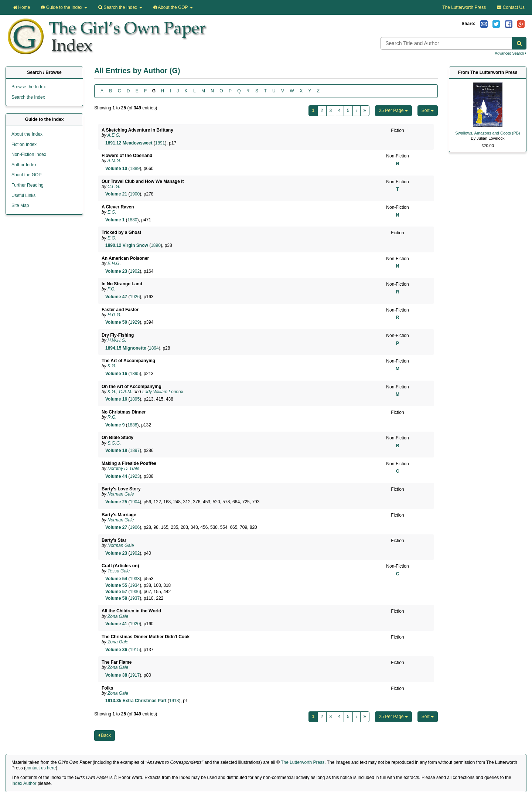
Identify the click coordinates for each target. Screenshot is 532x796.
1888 (132, 425)
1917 (135, 675)
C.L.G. (114, 187)
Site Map (20, 205)
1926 (135, 297)
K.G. (112, 366)
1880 (132, 220)
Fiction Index (24, 144)
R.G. (112, 417)
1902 (135, 271)
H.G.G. (114, 315)
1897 (135, 450)
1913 (174, 701)
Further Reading (28, 185)
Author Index (24, 165)
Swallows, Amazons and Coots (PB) (487, 133)
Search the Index (28, 97)
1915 (135, 650)
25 (393, 110)
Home (21, 7)
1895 (135, 374)
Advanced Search (511, 53)
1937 (135, 598)
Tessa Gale (119, 571)
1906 (135, 527)
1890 (156, 245)
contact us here (41, 768)
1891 (160, 143)
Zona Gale (118, 616)
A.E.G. (114, 135)
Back (105, 735)
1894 (154, 348)
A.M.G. (114, 161)
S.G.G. (114, 443)
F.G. (112, 289)
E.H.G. (114, 263)
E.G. (112, 212)
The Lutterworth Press (464, 7)
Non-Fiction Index (29, 154)
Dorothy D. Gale (123, 469)
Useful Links (23, 195)
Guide (64, 7)
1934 (135, 585)
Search (120, 7)
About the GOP (173, 7)
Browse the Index (29, 87)
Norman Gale (121, 494)
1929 (135, 322)
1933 (135, 579)
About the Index (27, 134)
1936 (135, 592)
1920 (135, 624)
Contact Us (511, 7)
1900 (135, 194)
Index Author (24, 783)
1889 (135, 169)
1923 (135, 476)
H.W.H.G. (117, 340)
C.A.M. (126, 392)
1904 (135, 502)
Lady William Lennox (163, 392)
